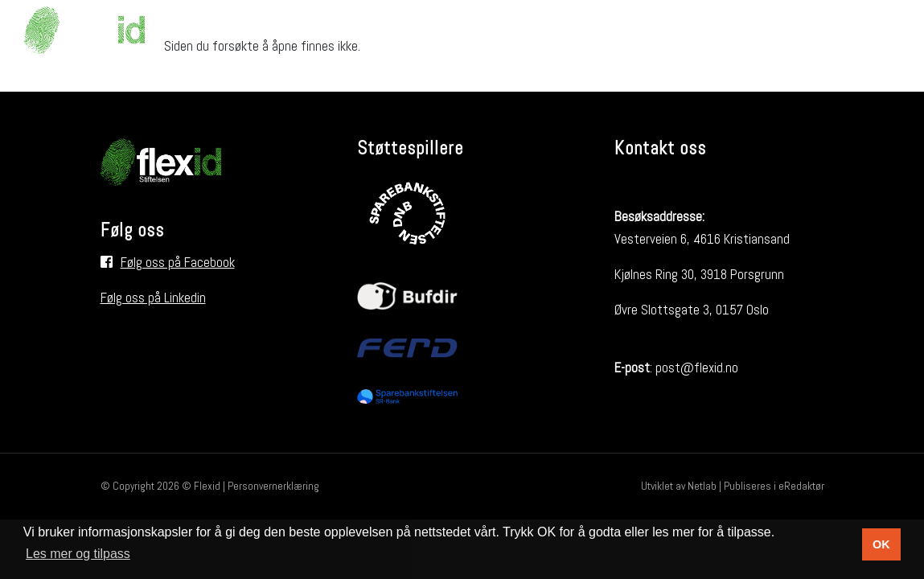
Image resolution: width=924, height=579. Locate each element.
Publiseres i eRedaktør (774, 486)
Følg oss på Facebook (178, 262)
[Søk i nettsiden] (882, 30)
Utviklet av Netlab (679, 486)
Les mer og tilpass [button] (78, 554)
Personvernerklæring (273, 486)
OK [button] (881, 544)
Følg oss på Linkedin (153, 298)
